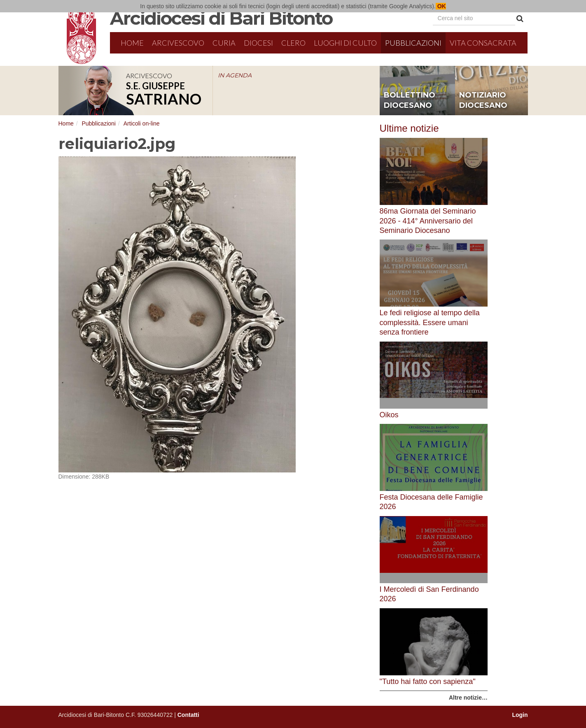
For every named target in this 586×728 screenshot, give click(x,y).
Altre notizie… (468, 698)
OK (441, 6)
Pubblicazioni (413, 43)
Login (520, 715)
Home (132, 43)
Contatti (188, 715)
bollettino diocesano (410, 100)
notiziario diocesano (483, 100)
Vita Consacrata (483, 43)
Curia (224, 43)
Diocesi (258, 43)
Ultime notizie (409, 128)
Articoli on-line (142, 123)
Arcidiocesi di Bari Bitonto (221, 18)
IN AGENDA (235, 75)
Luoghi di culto (345, 43)
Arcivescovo (178, 43)
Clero (293, 43)
